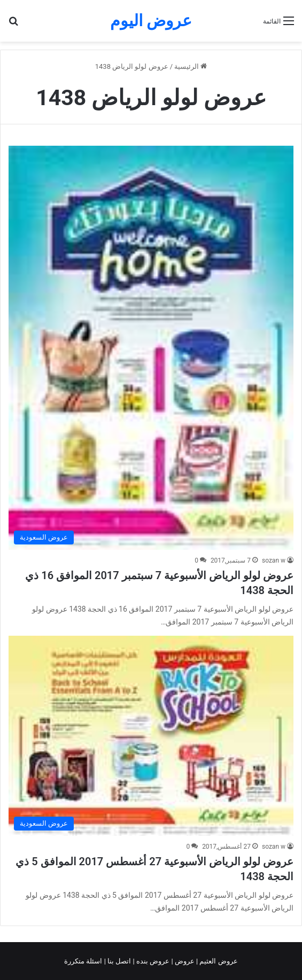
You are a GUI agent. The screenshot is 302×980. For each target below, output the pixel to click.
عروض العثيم (218, 961)
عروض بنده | (152, 961)
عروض (185, 961)
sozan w (274, 560)
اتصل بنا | (119, 961)
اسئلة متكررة (84, 961)
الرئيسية (191, 66)
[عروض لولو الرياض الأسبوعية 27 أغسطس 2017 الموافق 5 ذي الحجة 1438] (151, 736)
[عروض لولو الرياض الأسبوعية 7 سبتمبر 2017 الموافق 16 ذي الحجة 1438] (151, 348)
